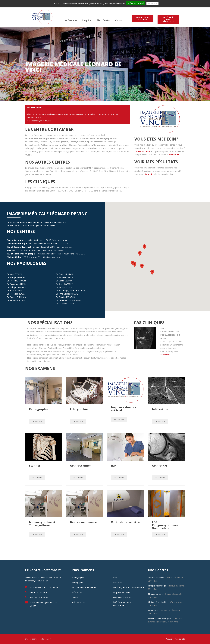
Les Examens (70, 20)
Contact (119, 20)
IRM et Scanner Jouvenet (19, 247)
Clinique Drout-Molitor (158, 602)
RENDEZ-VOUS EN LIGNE (143, 19)
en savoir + (37, 421)
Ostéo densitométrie (126, 522)
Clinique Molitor (15, 257)
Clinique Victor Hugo (17, 243)
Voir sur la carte (62, 240)
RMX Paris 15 (13, 250)
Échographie (79, 409)
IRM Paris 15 (154, 610)
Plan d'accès (103, 20)
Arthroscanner (80, 466)
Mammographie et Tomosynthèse (42, 524)
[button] (140, 254)
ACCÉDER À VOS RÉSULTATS (168, 20)
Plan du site (180, 639)
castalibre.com (45, 639)
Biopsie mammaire (83, 522)
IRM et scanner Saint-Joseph (161, 618)
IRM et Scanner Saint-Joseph (21, 254)
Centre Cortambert (16, 240)
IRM (114, 466)
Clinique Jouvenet (156, 594)
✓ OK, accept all (136, 3)
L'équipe (87, 20)
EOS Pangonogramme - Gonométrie (165, 525)
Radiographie (39, 409)
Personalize (152, 3)
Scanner (35, 466)
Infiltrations (161, 409)
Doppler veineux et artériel (124, 409)
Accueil (169, 639)
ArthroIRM (160, 466)
